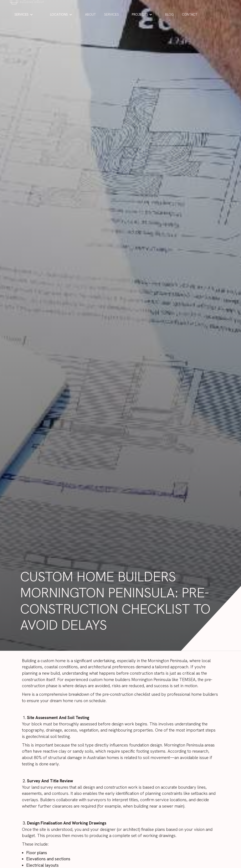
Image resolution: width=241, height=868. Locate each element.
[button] (24, 15)
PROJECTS (140, 14)
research (200, 751)
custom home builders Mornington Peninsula (130, 680)
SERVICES (22, 14)
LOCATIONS (59, 14)
